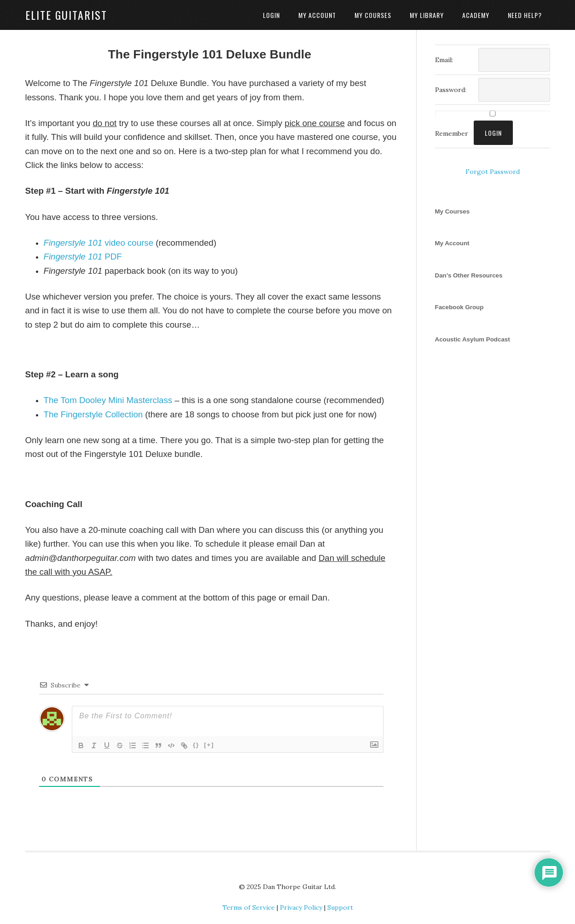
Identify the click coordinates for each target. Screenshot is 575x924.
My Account (452, 243)
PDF (83, 257)
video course (99, 243)
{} (196, 745)
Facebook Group (459, 307)
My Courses (453, 211)
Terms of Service (249, 907)
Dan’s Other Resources (469, 275)
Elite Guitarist (66, 15)
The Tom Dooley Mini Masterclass (108, 400)
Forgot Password (493, 172)
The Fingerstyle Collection (93, 414)
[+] (209, 745)
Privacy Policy (301, 907)
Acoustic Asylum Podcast (473, 339)
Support (340, 907)
